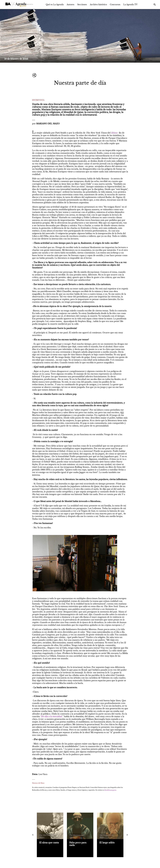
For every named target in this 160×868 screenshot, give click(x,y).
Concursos (115, 4)
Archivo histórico (98, 4)
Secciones (82, 4)
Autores (70, 4)
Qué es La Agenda (55, 4)
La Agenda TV (130, 4)
